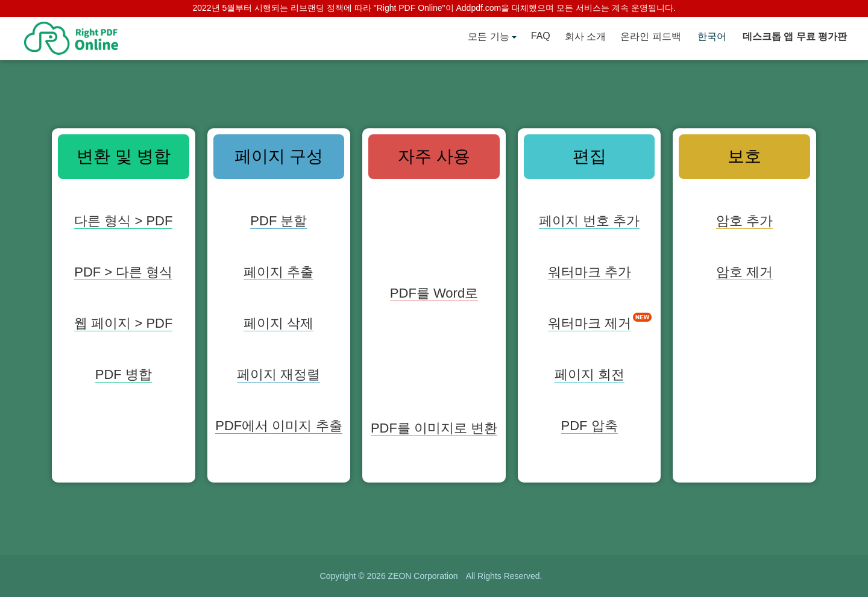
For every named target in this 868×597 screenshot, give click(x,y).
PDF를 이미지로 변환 (434, 428)
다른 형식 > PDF (123, 221)
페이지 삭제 (278, 323)
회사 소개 (585, 36)
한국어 (712, 36)
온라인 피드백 (650, 36)
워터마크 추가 (590, 272)
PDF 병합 (124, 374)
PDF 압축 (590, 426)
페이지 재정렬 (278, 374)
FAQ (541, 36)
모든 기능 (488, 36)
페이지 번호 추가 (589, 221)
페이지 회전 (590, 374)
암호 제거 (744, 272)
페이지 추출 (278, 272)
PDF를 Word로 (434, 293)
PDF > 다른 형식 (123, 272)
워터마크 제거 (590, 323)
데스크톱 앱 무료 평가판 (795, 36)
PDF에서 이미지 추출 (278, 426)
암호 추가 (744, 221)
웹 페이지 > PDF (123, 323)
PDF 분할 (278, 221)
